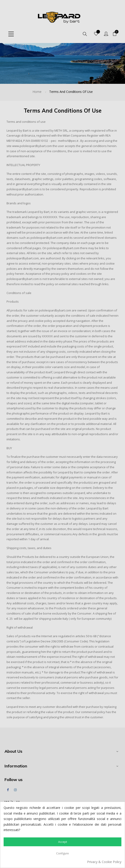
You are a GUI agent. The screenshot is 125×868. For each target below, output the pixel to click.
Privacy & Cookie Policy (104, 862)
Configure (62, 853)
